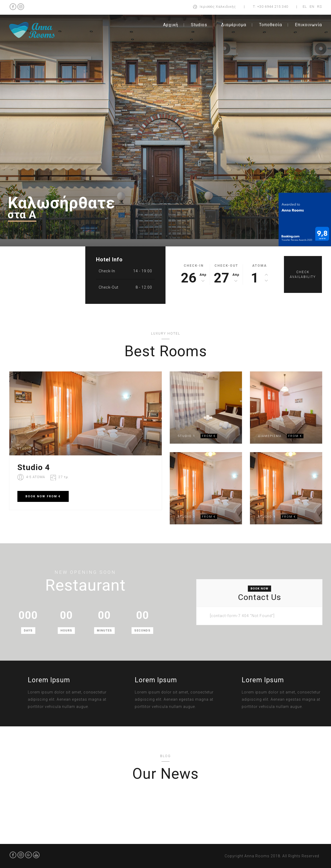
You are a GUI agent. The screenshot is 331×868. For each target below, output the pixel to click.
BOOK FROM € (43, 496)
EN (312, 7)
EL (305, 7)
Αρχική (171, 25)
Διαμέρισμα (234, 25)
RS (320, 7)
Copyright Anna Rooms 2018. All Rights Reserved (272, 856)
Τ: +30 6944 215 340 (271, 7)
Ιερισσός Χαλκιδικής (218, 7)
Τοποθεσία (271, 25)
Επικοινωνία (308, 25)
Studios (199, 25)
